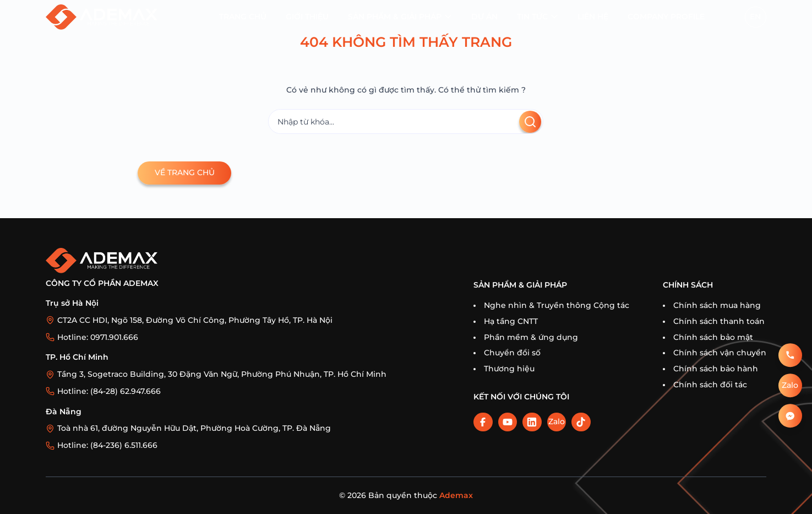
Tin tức (532, 17)
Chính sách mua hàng (717, 305)
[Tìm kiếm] (406, 121)
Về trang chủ (185, 172)
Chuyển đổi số (512, 353)
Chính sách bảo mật (713, 337)
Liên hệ (593, 17)
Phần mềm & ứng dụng (531, 337)
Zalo (557, 421)
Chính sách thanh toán (719, 321)
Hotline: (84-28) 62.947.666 (109, 391)
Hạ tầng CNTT (511, 321)
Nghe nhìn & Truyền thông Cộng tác (557, 305)
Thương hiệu (509, 369)
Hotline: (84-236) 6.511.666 (107, 445)
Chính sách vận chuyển (720, 353)
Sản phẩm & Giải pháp (395, 17)
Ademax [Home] (456, 495)
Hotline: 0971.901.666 (98, 337)
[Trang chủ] (102, 17)
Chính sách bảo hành (716, 369)
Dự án (484, 17)
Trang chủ (243, 17)
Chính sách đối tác (710, 385)
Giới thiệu (307, 17)
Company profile (666, 17)
